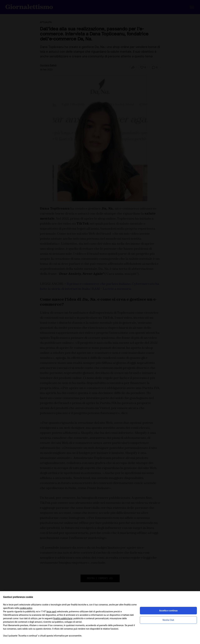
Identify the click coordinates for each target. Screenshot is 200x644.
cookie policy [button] (26, 608)
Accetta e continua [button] (168, 611)
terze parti (51, 612)
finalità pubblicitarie (63, 618)
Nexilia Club (168, 620)
